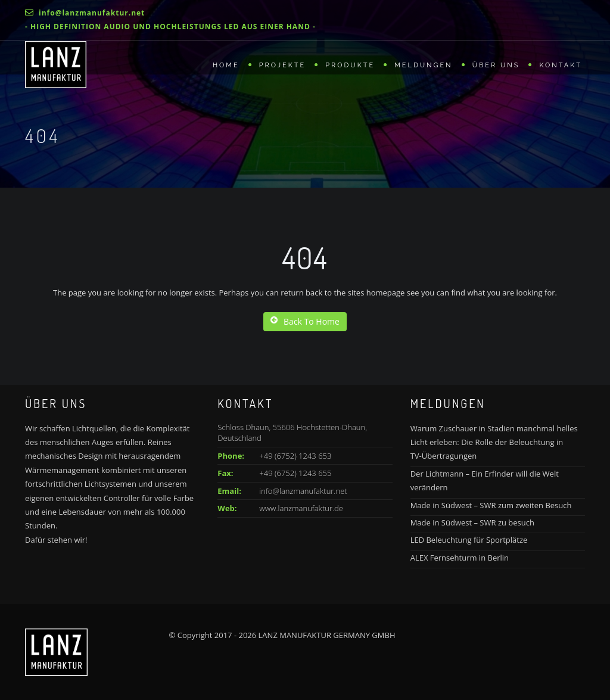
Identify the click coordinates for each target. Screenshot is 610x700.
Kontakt (561, 65)
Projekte (282, 65)
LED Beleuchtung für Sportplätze (469, 540)
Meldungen (424, 65)
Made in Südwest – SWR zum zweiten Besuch (491, 505)
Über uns (496, 65)
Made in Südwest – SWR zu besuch (472, 522)
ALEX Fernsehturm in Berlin (460, 558)
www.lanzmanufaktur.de (301, 508)
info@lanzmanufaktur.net (303, 491)
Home (226, 65)
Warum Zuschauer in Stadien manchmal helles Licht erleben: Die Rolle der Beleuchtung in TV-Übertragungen (494, 442)
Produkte (350, 65)
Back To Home (305, 321)
